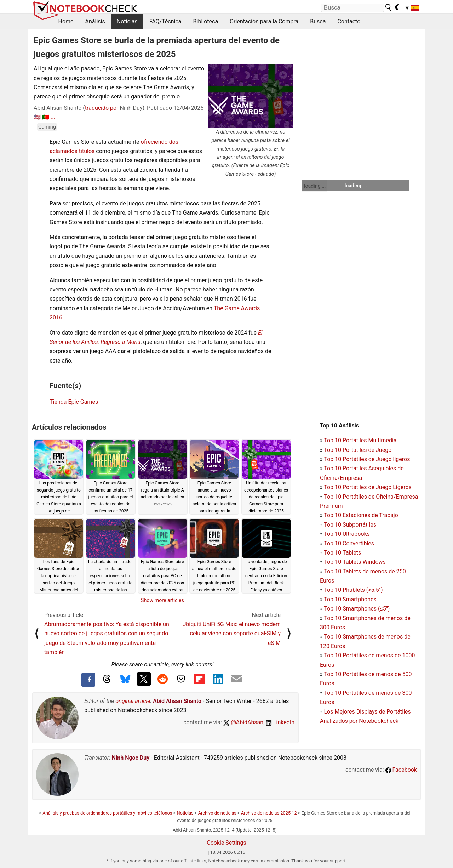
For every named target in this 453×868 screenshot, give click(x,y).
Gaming (47, 127)
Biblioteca (206, 21)
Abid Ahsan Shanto (177, 701)
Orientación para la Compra (264, 21)
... (53, 117)
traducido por (102, 108)
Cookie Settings (226, 843)
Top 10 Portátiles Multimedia (360, 440)
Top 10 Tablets (342, 553)
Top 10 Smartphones (350, 599)
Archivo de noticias (217, 813)
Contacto (349, 21)
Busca (318, 21)
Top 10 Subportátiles (350, 525)
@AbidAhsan (243, 722)
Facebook (401, 770)
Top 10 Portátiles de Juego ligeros (367, 459)
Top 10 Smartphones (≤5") (357, 609)
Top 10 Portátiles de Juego (358, 450)
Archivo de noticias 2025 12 (269, 813)
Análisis (95, 21)
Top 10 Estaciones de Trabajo (361, 515)
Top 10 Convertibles (349, 543)
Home (66, 21)
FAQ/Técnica (165, 21)
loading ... (315, 186)
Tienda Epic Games (74, 402)
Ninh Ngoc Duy (131, 758)
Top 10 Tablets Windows (355, 562)
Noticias (127, 21)
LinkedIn (280, 722)
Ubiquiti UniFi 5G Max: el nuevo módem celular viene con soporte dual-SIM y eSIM (231, 634)
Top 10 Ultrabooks (347, 534)
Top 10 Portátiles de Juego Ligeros (368, 487)
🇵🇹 (46, 117)
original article (133, 701)
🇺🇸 (37, 117)
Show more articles (162, 600)
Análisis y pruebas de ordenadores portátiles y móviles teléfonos (107, 813)
